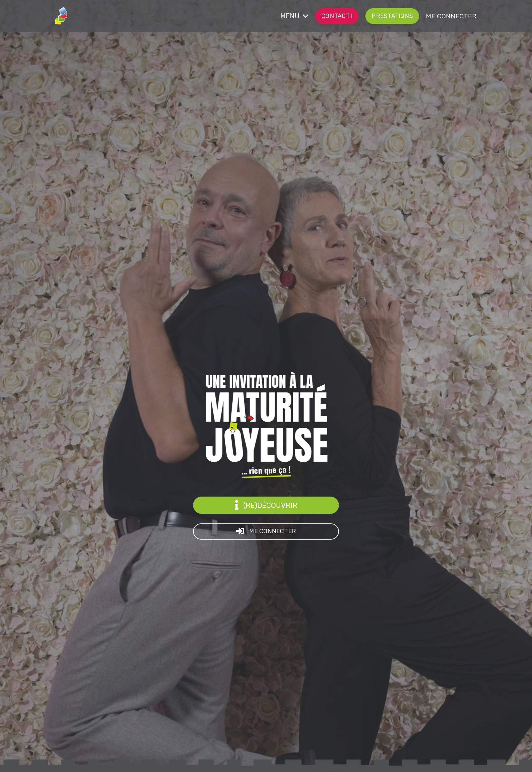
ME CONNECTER (453, 16)
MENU (306, 16)
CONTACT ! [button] (346, 16)
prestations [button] (398, 16)
